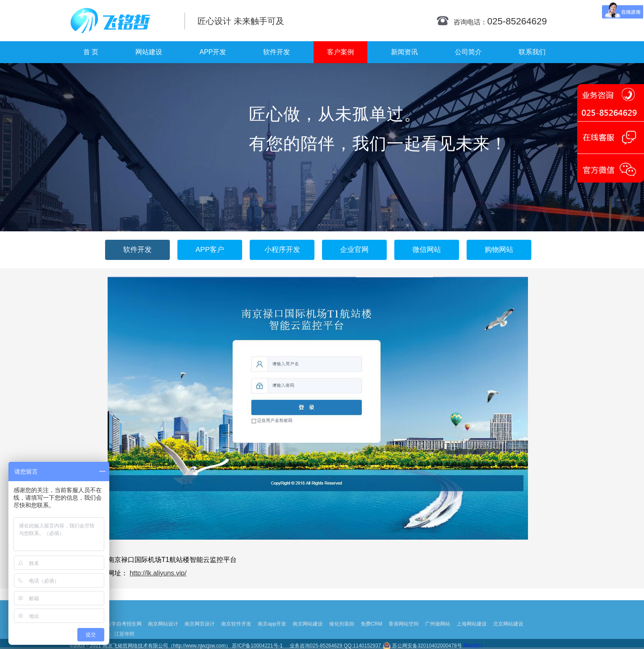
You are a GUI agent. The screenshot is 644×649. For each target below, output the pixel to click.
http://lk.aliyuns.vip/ (158, 573)
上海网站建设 (472, 635)
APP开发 (213, 52)
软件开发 (277, 52)
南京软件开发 (236, 635)
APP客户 (210, 250)
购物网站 (499, 250)
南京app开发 (272, 635)
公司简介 (468, 52)
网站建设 (149, 52)
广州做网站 (438, 635)
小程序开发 (282, 250)
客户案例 (340, 52)
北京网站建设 (508, 635)
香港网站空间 (404, 635)
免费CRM (371, 635)
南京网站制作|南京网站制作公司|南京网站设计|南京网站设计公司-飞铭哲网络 (121, 21)
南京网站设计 (163, 635)
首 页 (91, 52)
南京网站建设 (308, 635)
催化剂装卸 (342, 635)
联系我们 (532, 52)
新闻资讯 (404, 52)
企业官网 (354, 250)
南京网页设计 (200, 635)
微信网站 (427, 250)
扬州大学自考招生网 (119, 635)
